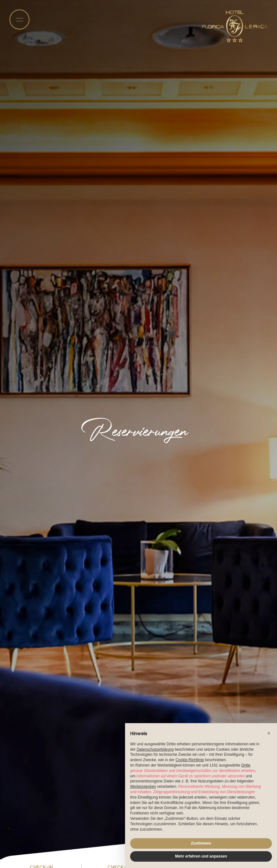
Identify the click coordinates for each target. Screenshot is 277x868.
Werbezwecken (143, 787)
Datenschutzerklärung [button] (155, 749)
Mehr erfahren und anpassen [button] (201, 856)
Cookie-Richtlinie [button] (190, 760)
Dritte (246, 765)
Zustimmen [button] (201, 843)
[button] (269, 733)
